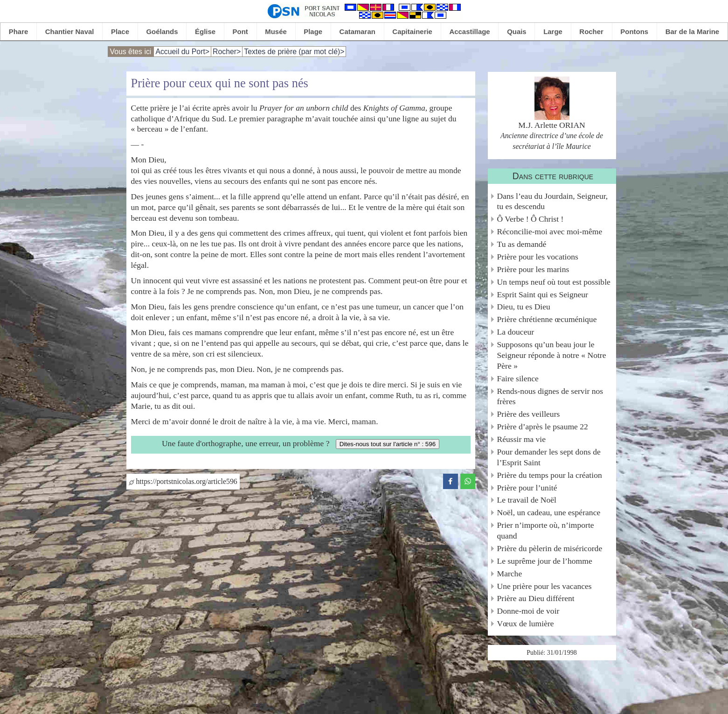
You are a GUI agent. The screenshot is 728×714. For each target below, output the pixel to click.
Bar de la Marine (693, 31)
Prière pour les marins (533, 269)
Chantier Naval (70, 31)
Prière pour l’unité (527, 488)
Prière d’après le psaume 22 (543, 427)
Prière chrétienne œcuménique (547, 319)
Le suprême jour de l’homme (545, 561)
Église (205, 31)
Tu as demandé (522, 244)
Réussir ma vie (522, 439)
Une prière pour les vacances (544, 586)
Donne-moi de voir (528, 611)
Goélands (162, 31)
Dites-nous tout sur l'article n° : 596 (388, 444)
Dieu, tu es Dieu (524, 307)
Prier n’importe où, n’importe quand (546, 530)
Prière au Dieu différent (536, 598)
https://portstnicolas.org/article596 (183, 481)
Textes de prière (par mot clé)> (294, 52)
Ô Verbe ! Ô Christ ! (530, 219)
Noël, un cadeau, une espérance (549, 512)
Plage (313, 31)
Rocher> (227, 52)
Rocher (591, 31)
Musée (276, 31)
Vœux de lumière (526, 623)
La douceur (516, 332)
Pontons (634, 31)
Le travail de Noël (527, 500)
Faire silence (518, 378)
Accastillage (469, 31)
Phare (19, 31)
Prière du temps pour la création (550, 475)
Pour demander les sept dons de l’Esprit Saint (549, 457)
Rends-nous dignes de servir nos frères (550, 396)
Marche (510, 574)
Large (553, 31)
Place (120, 31)
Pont (240, 31)
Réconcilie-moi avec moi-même (550, 231)
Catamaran (357, 31)
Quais (517, 31)
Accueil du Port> (182, 52)
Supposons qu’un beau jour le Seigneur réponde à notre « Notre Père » (552, 355)
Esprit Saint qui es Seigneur (543, 294)
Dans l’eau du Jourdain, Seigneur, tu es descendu (553, 201)
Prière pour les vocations (538, 257)
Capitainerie (412, 31)
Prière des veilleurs (529, 414)
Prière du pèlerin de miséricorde (550, 548)
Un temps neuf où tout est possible (554, 282)
